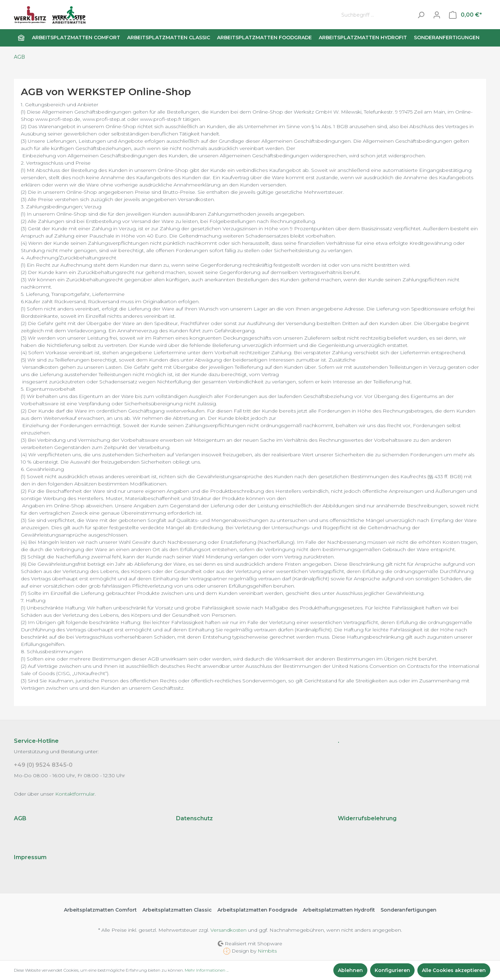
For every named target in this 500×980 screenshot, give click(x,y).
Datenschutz (194, 818)
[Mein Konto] (437, 15)
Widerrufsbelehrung (367, 818)
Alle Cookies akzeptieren (454, 970)
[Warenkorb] (465, 15)
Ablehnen (350, 970)
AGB (20, 818)
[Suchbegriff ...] (376, 15)
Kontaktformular (75, 794)
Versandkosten (228, 930)
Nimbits (267, 951)
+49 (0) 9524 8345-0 (43, 765)
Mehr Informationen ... (207, 970)
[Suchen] (421, 15)
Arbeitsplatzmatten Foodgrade (257, 910)
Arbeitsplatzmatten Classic (177, 910)
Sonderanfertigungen (409, 910)
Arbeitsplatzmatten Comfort (100, 910)
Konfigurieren (392, 970)
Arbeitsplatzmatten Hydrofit (339, 910)
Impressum (30, 857)
